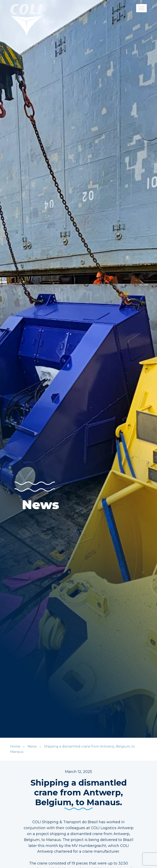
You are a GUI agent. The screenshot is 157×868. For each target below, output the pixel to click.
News (32, 746)
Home (15, 746)
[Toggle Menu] (141, 8)
